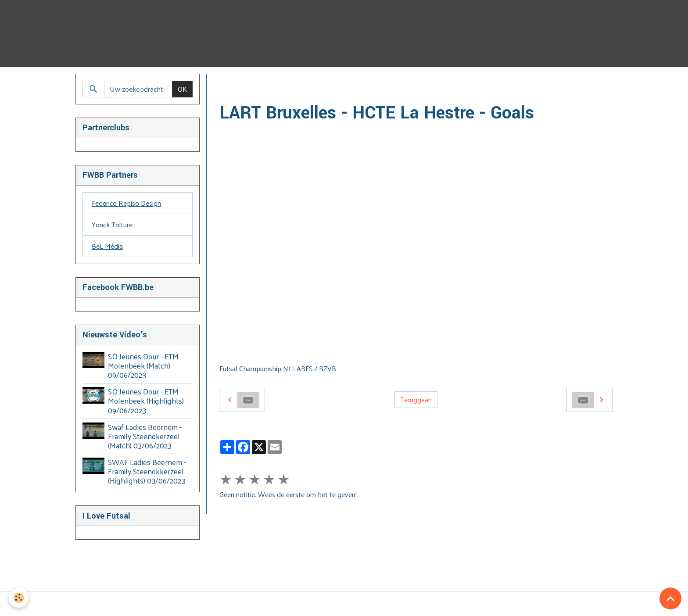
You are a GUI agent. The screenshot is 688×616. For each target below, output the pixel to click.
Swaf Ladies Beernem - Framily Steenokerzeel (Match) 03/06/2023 (145, 436)
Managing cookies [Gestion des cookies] (344, 604)
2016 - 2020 (338, 84)
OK (182, 89)
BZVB (302, 84)
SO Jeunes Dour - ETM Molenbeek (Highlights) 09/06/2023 (146, 401)
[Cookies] (19, 598)
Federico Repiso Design (126, 203)
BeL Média (107, 246)
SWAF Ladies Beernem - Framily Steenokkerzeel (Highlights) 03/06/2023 (147, 471)
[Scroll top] (670, 598)
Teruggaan (416, 399)
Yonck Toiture (112, 224)
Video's (273, 84)
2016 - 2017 (383, 84)
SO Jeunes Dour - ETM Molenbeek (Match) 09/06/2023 (143, 365)
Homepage (236, 84)
